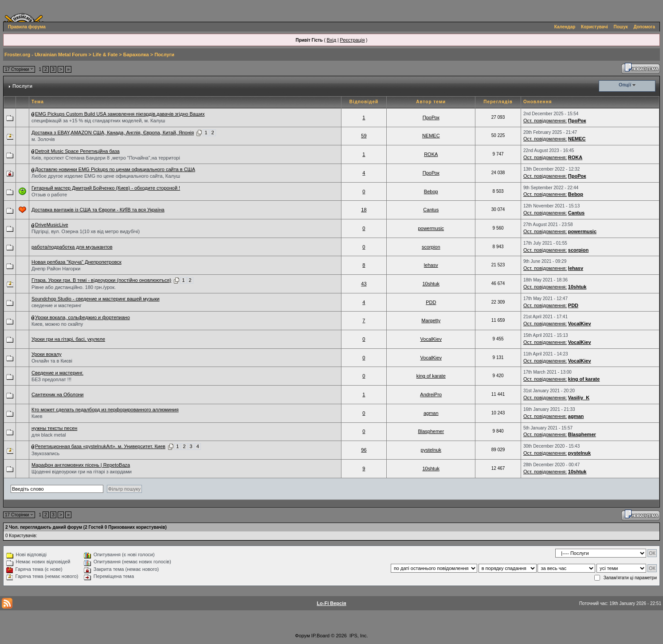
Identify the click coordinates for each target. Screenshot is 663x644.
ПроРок (431, 117)
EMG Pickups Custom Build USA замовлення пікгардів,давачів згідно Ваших (120, 114)
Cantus (431, 210)
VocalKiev (580, 324)
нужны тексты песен (54, 428)
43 (364, 284)
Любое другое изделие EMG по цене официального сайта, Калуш (106, 176)
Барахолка (136, 55)
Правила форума (27, 27)
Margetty (431, 320)
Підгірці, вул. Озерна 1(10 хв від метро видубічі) (86, 231)
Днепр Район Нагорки (56, 269)
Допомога (644, 27)
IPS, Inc (358, 636)
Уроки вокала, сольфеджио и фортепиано (82, 317)
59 (364, 136)
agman (431, 413)
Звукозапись (45, 453)
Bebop (431, 191)
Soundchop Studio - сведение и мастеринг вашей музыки (96, 299)
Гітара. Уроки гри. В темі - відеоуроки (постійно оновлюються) (101, 280)
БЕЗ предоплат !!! (51, 379)
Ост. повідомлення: (545, 121)
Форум (302, 636)
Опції (625, 85)
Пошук (621, 27)
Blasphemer (431, 431)
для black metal (49, 435)
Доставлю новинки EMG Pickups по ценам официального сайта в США (115, 169)
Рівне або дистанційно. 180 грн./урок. (74, 287)
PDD (431, 302)
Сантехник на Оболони (58, 394)
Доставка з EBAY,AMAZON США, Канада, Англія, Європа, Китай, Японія (113, 133)
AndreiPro (431, 394)
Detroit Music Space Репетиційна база (77, 151)
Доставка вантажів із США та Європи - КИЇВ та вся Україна (98, 210)
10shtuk (431, 284)
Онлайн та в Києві (52, 361)
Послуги (164, 55)
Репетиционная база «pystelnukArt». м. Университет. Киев (100, 446)
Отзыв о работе (49, 195)
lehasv (431, 265)
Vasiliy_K (579, 398)
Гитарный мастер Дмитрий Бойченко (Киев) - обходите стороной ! (106, 188)
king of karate (431, 376)
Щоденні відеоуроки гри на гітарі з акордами (82, 472)
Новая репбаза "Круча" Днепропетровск (76, 262)
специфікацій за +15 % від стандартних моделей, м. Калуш (98, 121)
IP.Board (320, 636)
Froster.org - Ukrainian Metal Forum (46, 55)
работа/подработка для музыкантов (72, 247)
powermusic (431, 228)
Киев (37, 416)
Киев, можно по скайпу (57, 324)
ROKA (431, 154)
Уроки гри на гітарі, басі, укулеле (68, 339)
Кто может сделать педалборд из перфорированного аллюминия (105, 410)
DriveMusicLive (52, 225)
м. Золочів (43, 139)
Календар (565, 27)
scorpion (431, 247)
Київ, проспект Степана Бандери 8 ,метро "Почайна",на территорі (106, 158)
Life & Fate (105, 55)
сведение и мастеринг (57, 305)
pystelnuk (431, 450)
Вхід (332, 40)
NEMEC (431, 136)
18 (364, 210)
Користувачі (594, 27)
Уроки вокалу (47, 354)
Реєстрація (352, 40)
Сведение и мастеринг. (57, 373)
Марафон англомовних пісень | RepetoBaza (81, 465)
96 (364, 450)
